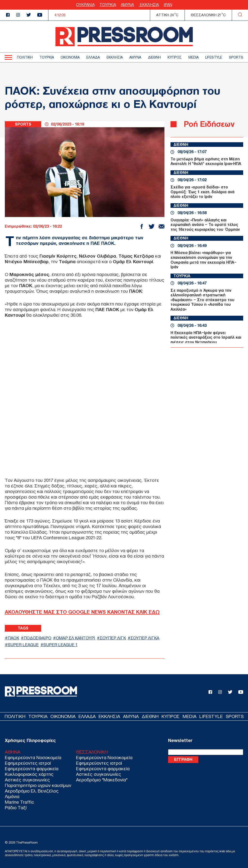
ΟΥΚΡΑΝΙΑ (85, 5)
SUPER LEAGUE (23, 645)
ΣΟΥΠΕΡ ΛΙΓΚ (113, 638)
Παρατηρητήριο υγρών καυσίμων (38, 785)
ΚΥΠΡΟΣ (175, 57)
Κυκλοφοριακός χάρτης (29, 774)
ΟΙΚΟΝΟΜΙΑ (70, 57)
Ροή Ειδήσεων (209, 124)
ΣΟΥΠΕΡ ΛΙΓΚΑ (145, 638)
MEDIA (194, 57)
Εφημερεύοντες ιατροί (28, 763)
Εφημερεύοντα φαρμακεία (32, 769)
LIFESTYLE (214, 57)
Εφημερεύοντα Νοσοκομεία (33, 758)
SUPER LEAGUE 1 (60, 645)
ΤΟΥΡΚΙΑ (108, 5)
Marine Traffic (19, 802)
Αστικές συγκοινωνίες (27, 780)
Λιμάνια (12, 797)
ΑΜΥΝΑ (127, 5)
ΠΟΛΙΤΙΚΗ (25, 57)
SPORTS (236, 57)
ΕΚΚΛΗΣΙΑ (149, 5)
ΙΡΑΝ (168, 5)
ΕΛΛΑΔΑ (93, 57)
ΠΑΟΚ (13, 638)
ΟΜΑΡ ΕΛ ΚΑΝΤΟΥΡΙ (76, 638)
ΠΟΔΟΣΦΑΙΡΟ (38, 638)
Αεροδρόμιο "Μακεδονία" (102, 780)
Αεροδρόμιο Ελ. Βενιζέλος (32, 791)
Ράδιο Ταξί (16, 808)
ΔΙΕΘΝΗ (154, 57)
